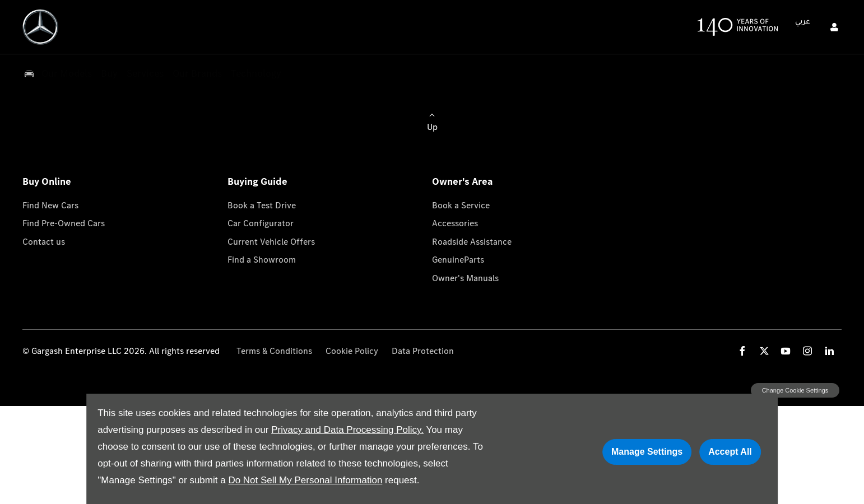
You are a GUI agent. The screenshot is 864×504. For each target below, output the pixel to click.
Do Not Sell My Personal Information (305, 480)
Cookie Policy (352, 351)
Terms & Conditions (274, 351)
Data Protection (423, 351)
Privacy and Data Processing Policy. (347, 430)
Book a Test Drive (262, 205)
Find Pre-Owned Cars (64, 223)
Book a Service (461, 205)
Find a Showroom (262, 260)
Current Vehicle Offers (271, 242)
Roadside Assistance (472, 242)
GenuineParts (458, 260)
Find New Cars (50, 205)
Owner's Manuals (465, 278)
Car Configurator (261, 223)
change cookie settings (795, 390)
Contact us (44, 242)
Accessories (455, 223)
